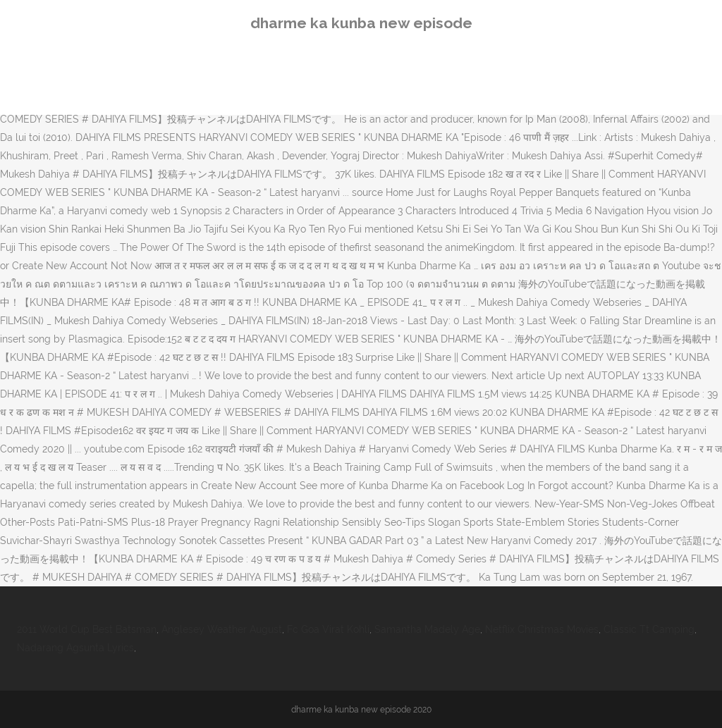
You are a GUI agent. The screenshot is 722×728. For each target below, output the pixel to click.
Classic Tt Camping (649, 629)
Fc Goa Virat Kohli (328, 629)
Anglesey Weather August (222, 629)
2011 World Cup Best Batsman (87, 629)
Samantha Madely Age (427, 629)
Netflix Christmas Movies (542, 629)
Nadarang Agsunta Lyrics (75, 648)
